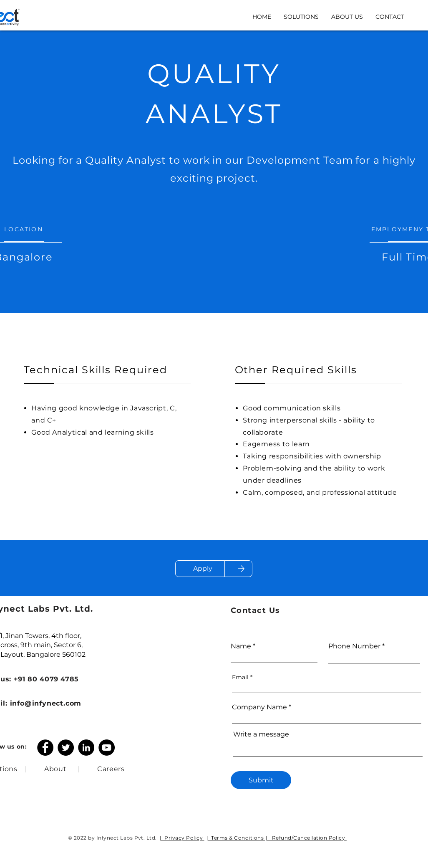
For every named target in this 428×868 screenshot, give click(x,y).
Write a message (261, 734)
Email (240, 677)
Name (241, 646)
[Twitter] (66, 748)
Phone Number (354, 646)
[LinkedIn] (86, 748)
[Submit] (261, 780)
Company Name (259, 707)
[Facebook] (45, 748)
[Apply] (203, 569)
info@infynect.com (46, 703)
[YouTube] (107, 748)
